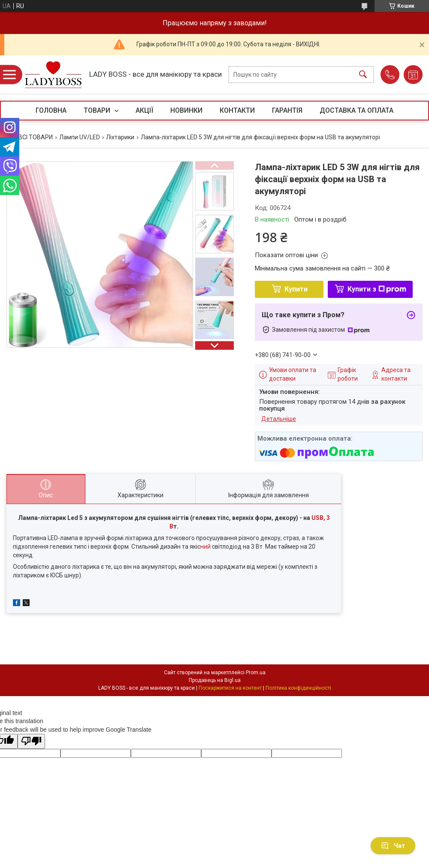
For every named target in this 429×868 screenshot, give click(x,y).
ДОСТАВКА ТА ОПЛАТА (356, 110)
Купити (296, 289)
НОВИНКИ (186, 110)
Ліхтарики (120, 137)
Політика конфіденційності (298, 688)
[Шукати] (363, 75)
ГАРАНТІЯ (287, 110)
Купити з (377, 289)
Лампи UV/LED (80, 137)
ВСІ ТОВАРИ (36, 137)
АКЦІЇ (144, 110)
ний (206, 547)
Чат (393, 846)
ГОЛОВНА (51, 110)
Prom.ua (256, 673)
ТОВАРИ (98, 110)
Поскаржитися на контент (230, 688)
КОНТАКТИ (237, 110)
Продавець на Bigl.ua (215, 680)
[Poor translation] (31, 741)
